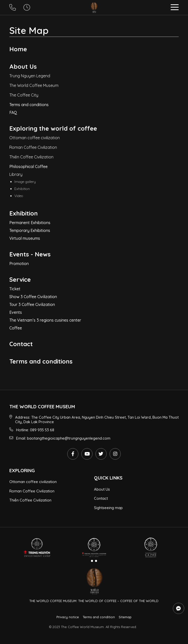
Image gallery (25, 182)
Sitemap (125, 617)
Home (18, 49)
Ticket (15, 289)
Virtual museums (25, 238)
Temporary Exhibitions (30, 230)
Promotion (19, 264)
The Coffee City (24, 95)
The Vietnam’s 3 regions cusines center (45, 320)
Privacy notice (68, 617)
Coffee (16, 328)
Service (20, 279)
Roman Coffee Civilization (33, 147)
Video (19, 196)
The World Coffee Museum (34, 85)
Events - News (30, 254)
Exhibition (22, 189)
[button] (175, 8)
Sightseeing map (108, 508)
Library (16, 174)
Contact (21, 344)
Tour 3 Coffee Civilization (32, 304)
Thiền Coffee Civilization (31, 157)
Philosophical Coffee (28, 166)
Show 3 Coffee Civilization (33, 297)
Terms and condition (99, 617)
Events (16, 312)
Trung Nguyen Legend (30, 76)
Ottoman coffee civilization (35, 138)
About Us (23, 66)
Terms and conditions (29, 105)
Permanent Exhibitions (30, 223)
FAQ (13, 112)
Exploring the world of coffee (53, 128)
